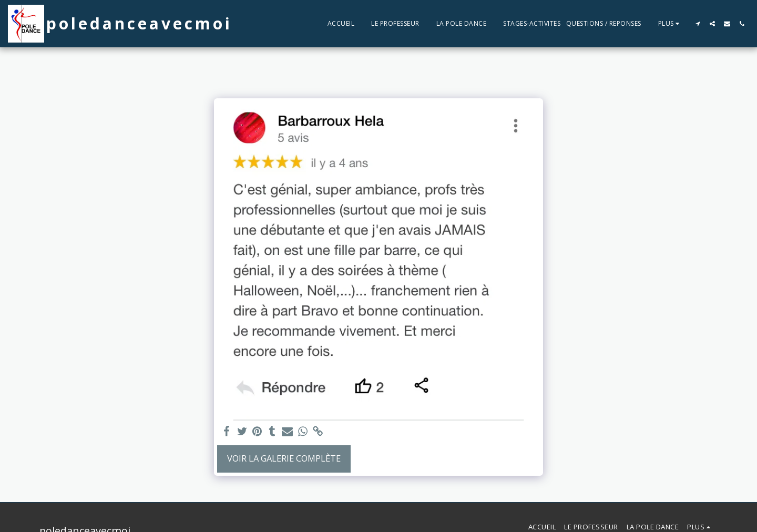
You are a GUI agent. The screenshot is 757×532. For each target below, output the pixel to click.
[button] (698, 24)
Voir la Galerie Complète (284, 458)
